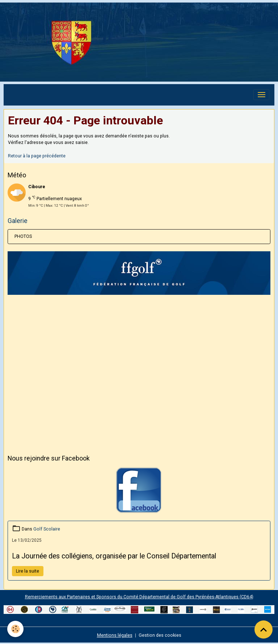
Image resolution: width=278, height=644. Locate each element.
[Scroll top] (264, 629)
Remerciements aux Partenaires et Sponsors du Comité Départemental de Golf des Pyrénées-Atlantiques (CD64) (139, 597)
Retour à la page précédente (37, 156)
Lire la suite (28, 571)
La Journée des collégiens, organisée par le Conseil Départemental (114, 556)
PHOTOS (23, 236)
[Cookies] (15, 629)
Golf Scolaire (47, 529)
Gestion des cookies (160, 635)
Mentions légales (115, 635)
